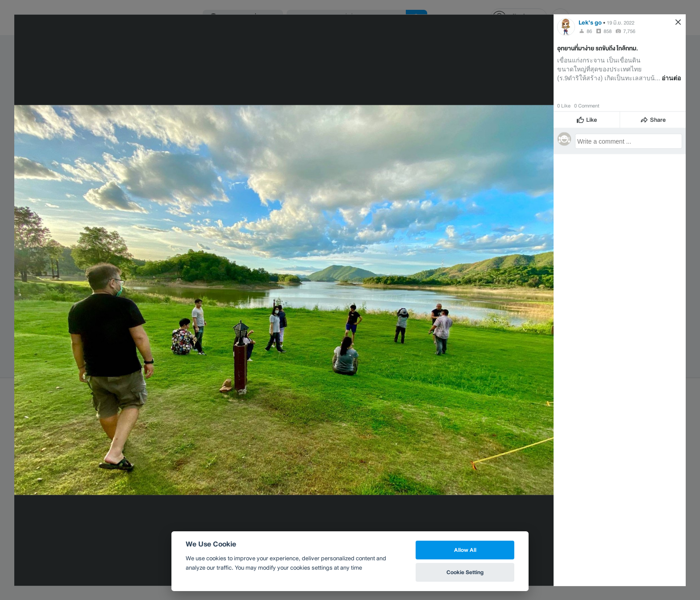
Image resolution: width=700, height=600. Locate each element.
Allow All (465, 550)
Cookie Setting (465, 572)
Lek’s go (590, 22)
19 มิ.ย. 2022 (621, 22)
